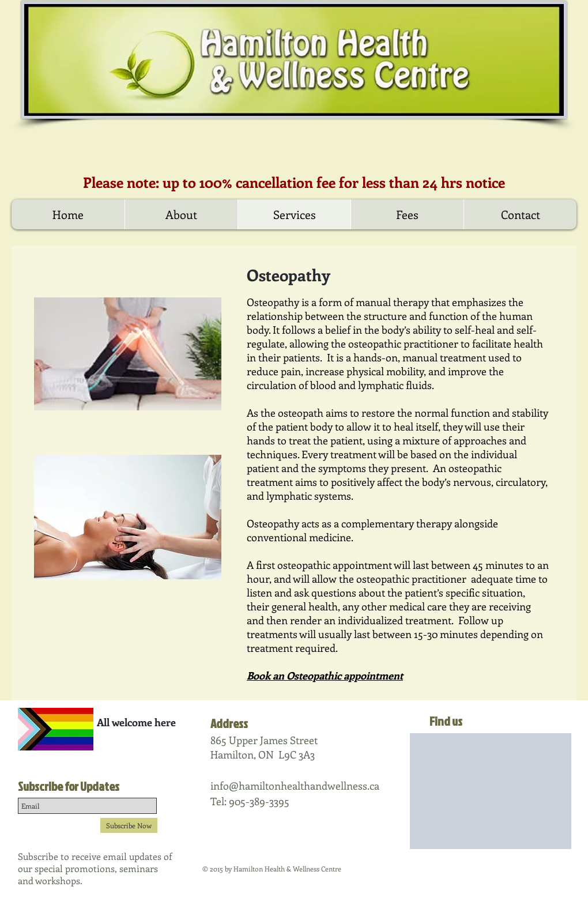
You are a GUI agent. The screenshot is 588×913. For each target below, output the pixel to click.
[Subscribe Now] (129, 825)
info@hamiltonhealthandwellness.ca (295, 786)
